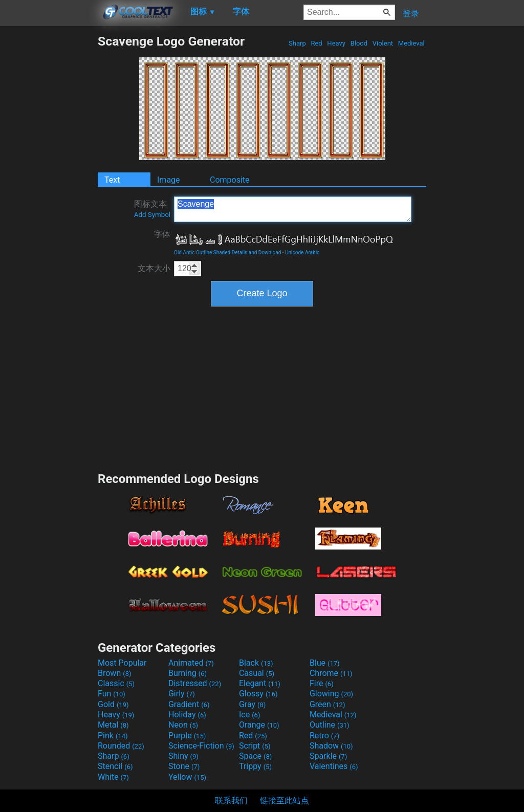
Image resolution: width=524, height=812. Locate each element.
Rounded (121, 746)
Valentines (334, 766)
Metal (113, 725)
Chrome (331, 673)
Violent (383, 43)
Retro (324, 736)
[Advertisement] (49, 187)
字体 (162, 234)
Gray (252, 704)
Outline (330, 725)
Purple (187, 736)
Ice (249, 715)
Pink (113, 736)
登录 (411, 14)
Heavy (336, 43)
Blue (325, 663)
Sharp (297, 43)
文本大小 (154, 268)
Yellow (187, 777)
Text (112, 180)
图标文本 (152, 209)
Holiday (187, 715)
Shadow (331, 746)
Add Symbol (152, 215)
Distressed (195, 683)
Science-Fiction (201, 746)
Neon (183, 725)
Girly (182, 694)
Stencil (115, 766)
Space (255, 756)
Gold (113, 704)
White (113, 777)
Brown (114, 673)
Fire (322, 683)
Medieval (411, 43)
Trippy (255, 766)
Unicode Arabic (302, 253)
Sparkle (328, 756)
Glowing (331, 694)
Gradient (189, 704)
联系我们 (231, 800)
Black (256, 663)
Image (169, 180)
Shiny (183, 756)
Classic (116, 683)
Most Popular (122, 663)
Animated (191, 663)
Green (327, 704)
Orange (259, 725)
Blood (359, 43)
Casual (257, 673)
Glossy (258, 694)
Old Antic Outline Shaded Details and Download (227, 253)
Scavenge (293, 209)
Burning (188, 673)
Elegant (260, 683)
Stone (184, 766)
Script (255, 746)
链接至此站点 (285, 800)
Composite (230, 180)
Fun (112, 694)
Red (316, 43)
